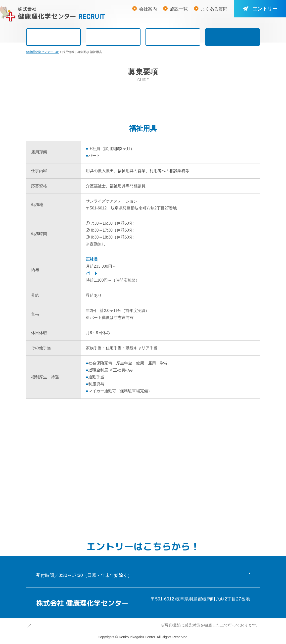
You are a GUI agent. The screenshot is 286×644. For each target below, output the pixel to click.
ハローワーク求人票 (231, 118)
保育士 (172, 118)
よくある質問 (214, 9)
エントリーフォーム (203, 568)
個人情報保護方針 (44, 626)
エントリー (260, 9)
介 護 (114, 101)
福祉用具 (55, 118)
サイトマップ (82, 626)
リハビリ (172, 101)
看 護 (55, 101)
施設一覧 (179, 9)
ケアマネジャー (231, 101)
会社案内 (148, 9)
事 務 (114, 118)
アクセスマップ (169, 607)
